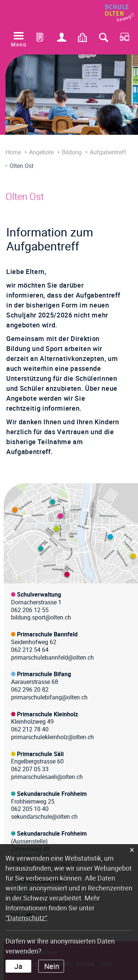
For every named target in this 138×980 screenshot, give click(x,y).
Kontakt (83, 39)
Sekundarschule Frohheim (52, 794)
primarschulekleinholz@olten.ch (52, 737)
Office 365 (41, 39)
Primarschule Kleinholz (47, 714)
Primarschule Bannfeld (47, 634)
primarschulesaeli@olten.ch (47, 777)
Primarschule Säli (40, 754)
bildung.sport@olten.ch (41, 617)
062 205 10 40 (30, 809)
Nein (52, 966)
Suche (103, 39)
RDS (124, 39)
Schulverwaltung (39, 594)
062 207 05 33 (30, 769)
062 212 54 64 (30, 650)
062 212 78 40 (30, 729)
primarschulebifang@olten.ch (49, 697)
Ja (18, 966)
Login (62, 39)
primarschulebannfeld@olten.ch (52, 657)
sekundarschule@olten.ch (44, 816)
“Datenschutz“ (26, 918)
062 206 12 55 (30, 610)
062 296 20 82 (30, 689)
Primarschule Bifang (44, 674)
